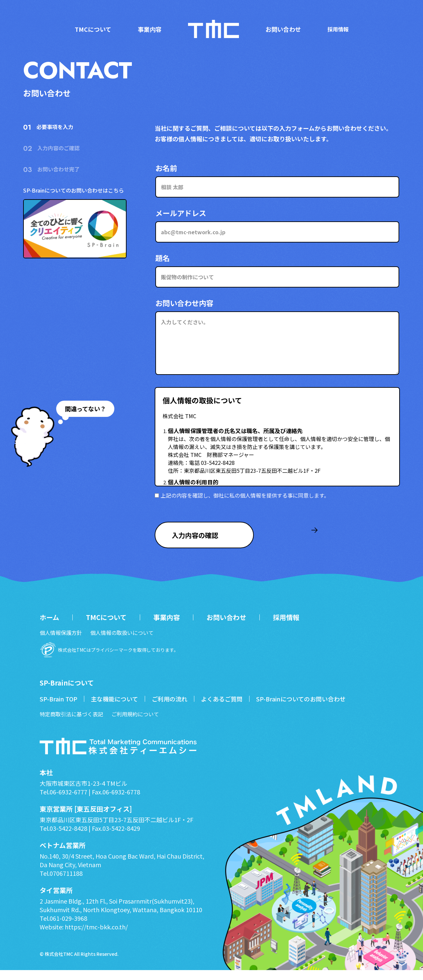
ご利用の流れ (170, 709)
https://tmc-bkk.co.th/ (96, 937)
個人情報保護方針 (61, 643)
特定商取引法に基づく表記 (71, 724)
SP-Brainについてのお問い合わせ (301, 709)
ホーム (49, 627)
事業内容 (150, 29)
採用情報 (338, 29)
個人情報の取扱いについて (122, 643)
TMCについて (93, 29)
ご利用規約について (135, 724)
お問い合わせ (283, 29)
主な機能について (115, 709)
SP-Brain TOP (58, 709)
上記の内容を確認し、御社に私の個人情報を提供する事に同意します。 (242, 495)
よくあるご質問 (222, 709)
